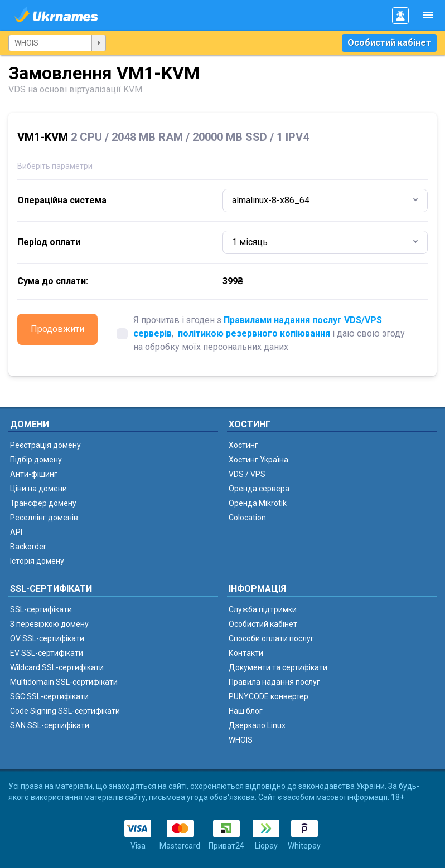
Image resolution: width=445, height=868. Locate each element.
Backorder (28, 547)
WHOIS (241, 740)
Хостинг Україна (258, 460)
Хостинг (243, 445)
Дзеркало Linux (257, 725)
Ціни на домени (38, 489)
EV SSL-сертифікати (47, 653)
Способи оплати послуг (271, 638)
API (16, 532)
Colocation (247, 518)
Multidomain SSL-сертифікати (64, 682)
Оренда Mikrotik (258, 503)
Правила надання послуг (274, 682)
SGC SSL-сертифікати (49, 696)
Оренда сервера (259, 489)
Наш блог (246, 711)
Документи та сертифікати (278, 667)
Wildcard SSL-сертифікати (57, 667)
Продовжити (57, 329)
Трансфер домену (43, 503)
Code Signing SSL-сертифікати (65, 711)
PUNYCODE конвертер (269, 696)
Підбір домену (36, 460)
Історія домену (37, 561)
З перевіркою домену (49, 624)
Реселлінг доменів (44, 518)
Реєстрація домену (45, 445)
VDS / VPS (247, 474)
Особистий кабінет (389, 43)
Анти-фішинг (34, 474)
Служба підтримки (263, 609)
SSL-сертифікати (41, 609)
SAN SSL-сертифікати (50, 725)
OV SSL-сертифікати (47, 638)
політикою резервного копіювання (254, 333)
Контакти (246, 653)
